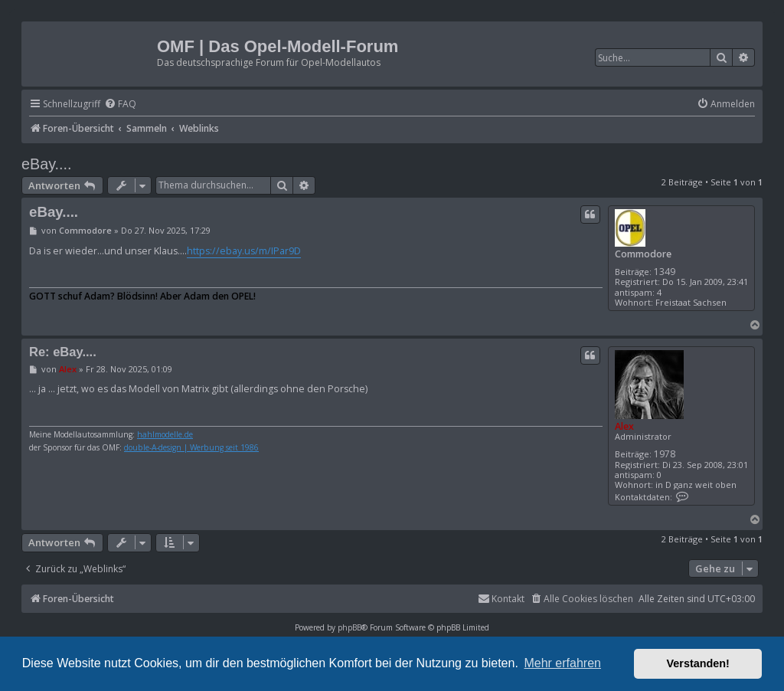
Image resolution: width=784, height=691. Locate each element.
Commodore (643, 254)
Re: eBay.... (63, 352)
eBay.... (47, 164)
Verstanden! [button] (698, 663)
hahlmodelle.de (165, 435)
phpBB (350, 627)
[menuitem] (120, 105)
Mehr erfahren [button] (562, 663)
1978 (665, 454)
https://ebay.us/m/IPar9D (244, 251)
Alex (624, 426)
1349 (665, 272)
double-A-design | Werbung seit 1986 (191, 448)
